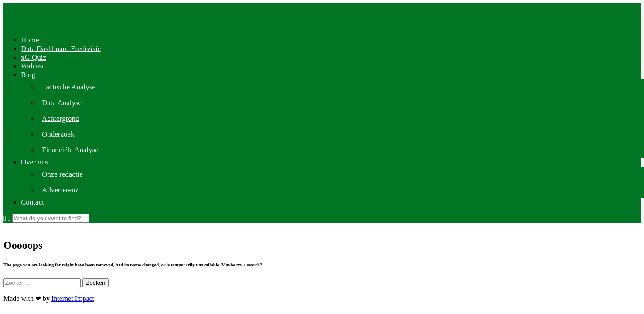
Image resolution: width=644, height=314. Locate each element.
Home (30, 40)
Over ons (34, 162)
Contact (32, 202)
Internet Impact (73, 299)
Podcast (32, 66)
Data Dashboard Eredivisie (61, 49)
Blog (28, 75)
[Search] (51, 218)
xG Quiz (34, 57)
